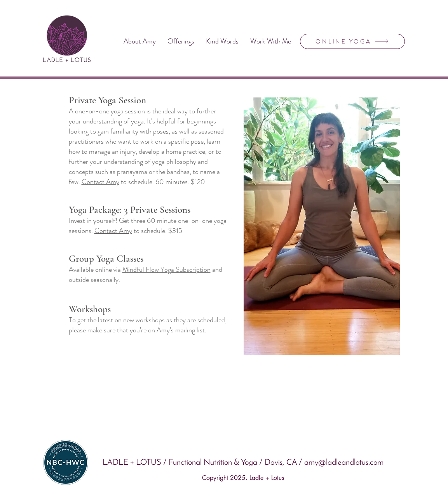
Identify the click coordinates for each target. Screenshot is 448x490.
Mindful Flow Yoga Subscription (166, 269)
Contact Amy (100, 182)
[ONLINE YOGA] (352, 41)
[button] (181, 41)
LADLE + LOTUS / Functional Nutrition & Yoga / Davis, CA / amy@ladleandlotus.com (243, 463)
